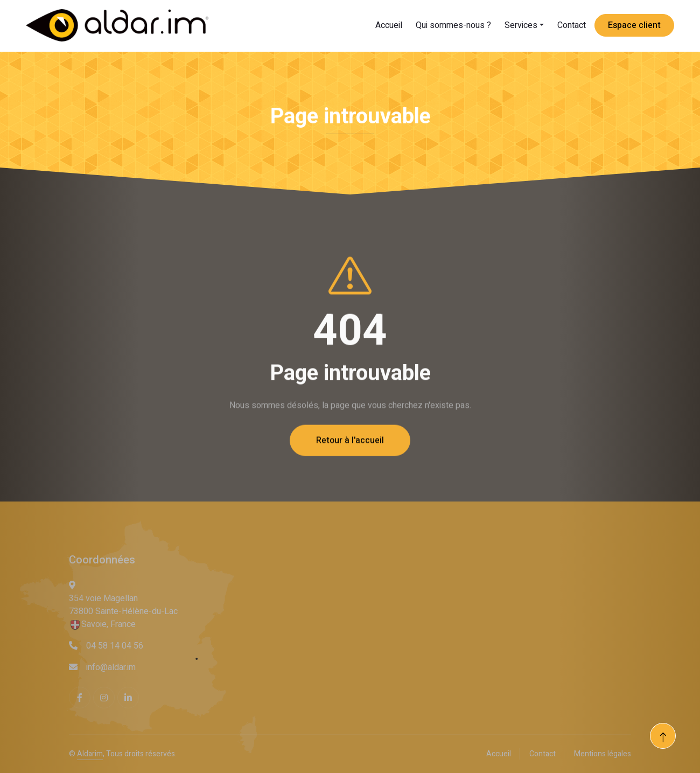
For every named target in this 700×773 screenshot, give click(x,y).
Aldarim (90, 754)
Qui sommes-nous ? (453, 25)
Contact (572, 25)
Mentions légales (603, 754)
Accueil (389, 25)
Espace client (634, 25)
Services (521, 25)
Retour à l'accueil (350, 458)
